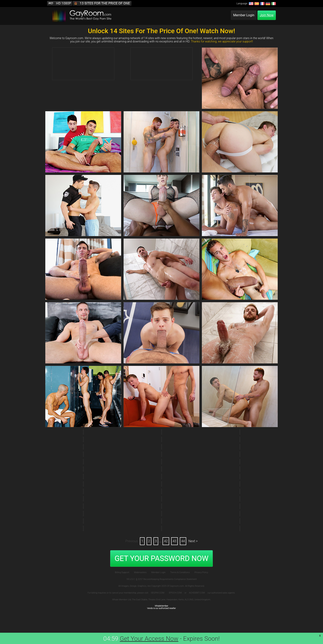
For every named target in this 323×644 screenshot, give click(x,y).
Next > (193, 541)
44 (183, 541)
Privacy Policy (201, 572)
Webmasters (140, 572)
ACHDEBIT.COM (197, 593)
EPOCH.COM (175, 593)
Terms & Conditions (180, 572)
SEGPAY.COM (158, 593)
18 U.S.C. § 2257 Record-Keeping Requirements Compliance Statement (161, 579)
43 (174, 541)
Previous (132, 541)
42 (166, 541)
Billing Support (122, 572)
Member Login (244, 15)
